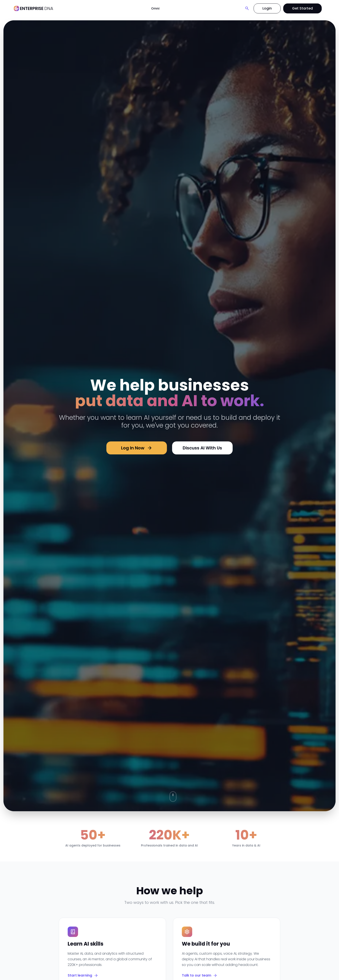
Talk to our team (200, 975)
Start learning (83, 975)
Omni (155, 8)
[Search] (247, 8)
